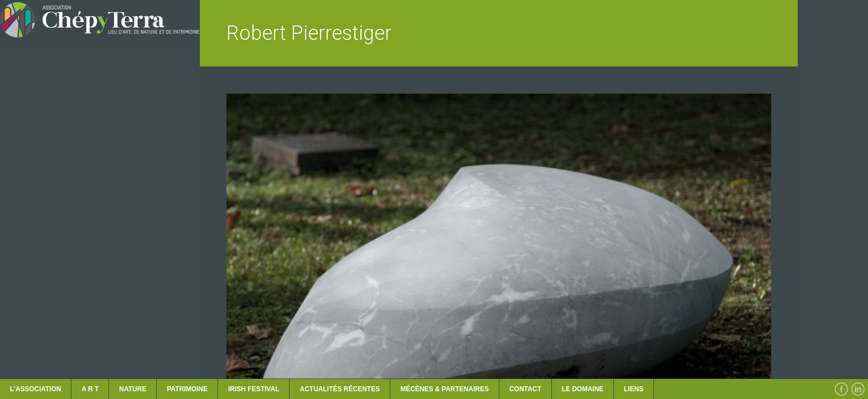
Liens (634, 389)
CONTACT (525, 389)
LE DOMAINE (583, 389)
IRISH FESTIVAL (254, 389)
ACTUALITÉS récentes (340, 389)
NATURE (133, 389)
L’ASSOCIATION (35, 389)
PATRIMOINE (187, 389)
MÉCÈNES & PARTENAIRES (445, 389)
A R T (90, 389)
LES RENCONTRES (45, 273)
